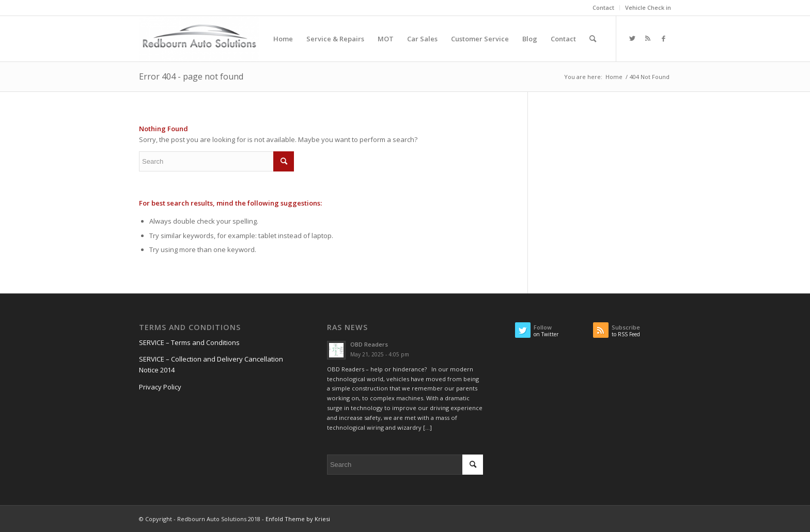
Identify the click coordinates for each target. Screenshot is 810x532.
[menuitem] (604, 8)
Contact (603, 7)
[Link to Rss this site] (648, 38)
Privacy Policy (160, 387)
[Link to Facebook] (663, 38)
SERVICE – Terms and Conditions (189, 342)
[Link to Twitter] (632, 38)
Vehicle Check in (648, 7)
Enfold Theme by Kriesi (298, 519)
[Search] (593, 39)
